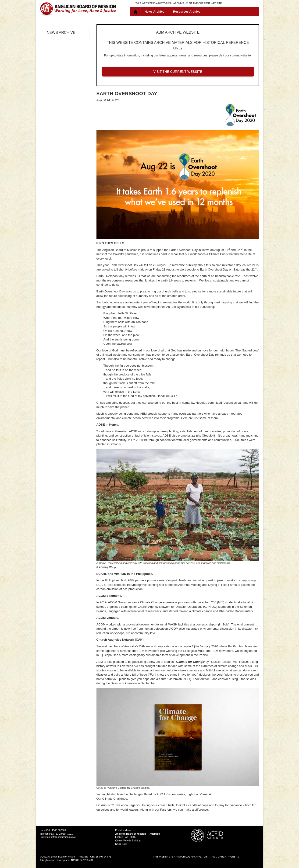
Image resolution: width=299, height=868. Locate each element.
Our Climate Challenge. (112, 799)
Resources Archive (187, 12)
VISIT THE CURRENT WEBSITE (204, 3)
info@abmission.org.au (64, 837)
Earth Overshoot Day (111, 291)
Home (136, 12)
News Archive (155, 12)
